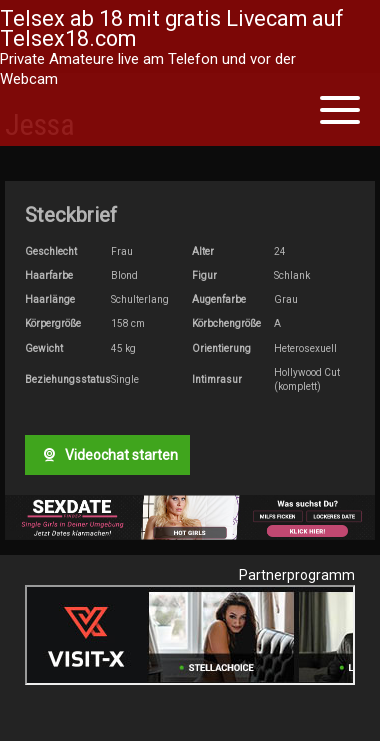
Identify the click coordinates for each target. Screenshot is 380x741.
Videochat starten (108, 455)
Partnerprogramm (297, 575)
